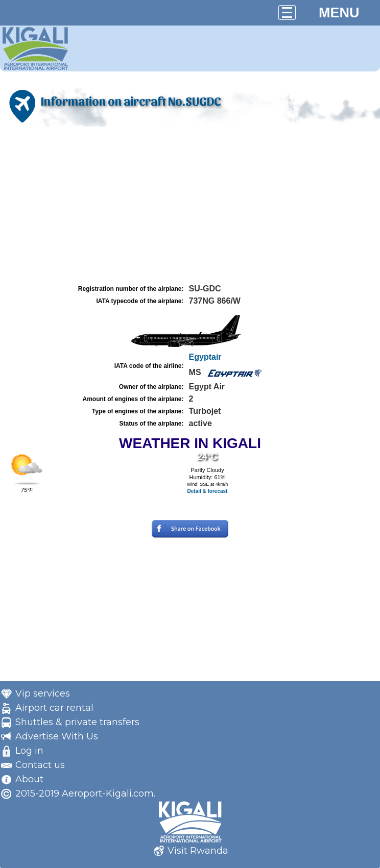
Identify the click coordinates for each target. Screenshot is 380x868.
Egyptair (205, 357)
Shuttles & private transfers (77, 722)
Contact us (40, 765)
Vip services (43, 693)
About (29, 779)
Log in (29, 751)
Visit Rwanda (198, 851)
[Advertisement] (190, 206)
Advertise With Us (57, 736)
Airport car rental (54, 708)
